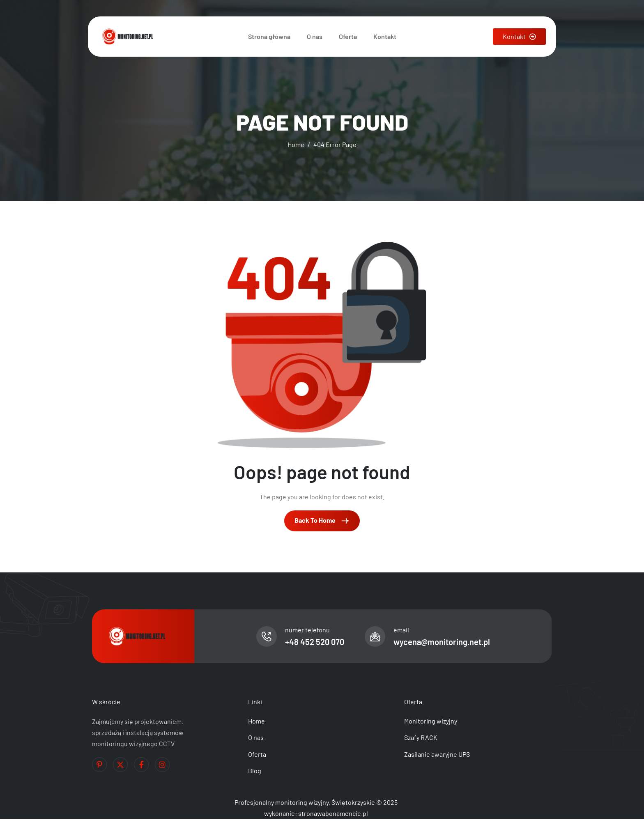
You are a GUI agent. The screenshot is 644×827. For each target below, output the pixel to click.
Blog (255, 771)
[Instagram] (162, 765)
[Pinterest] (99, 765)
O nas (315, 36)
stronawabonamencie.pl (333, 813)
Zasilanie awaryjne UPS (437, 754)
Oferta (348, 36)
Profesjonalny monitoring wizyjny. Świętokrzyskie (305, 802)
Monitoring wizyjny (431, 721)
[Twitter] (120, 765)
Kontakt (385, 36)
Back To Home (322, 521)
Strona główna (269, 36)
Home (256, 721)
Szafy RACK (421, 737)
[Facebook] (141, 765)
